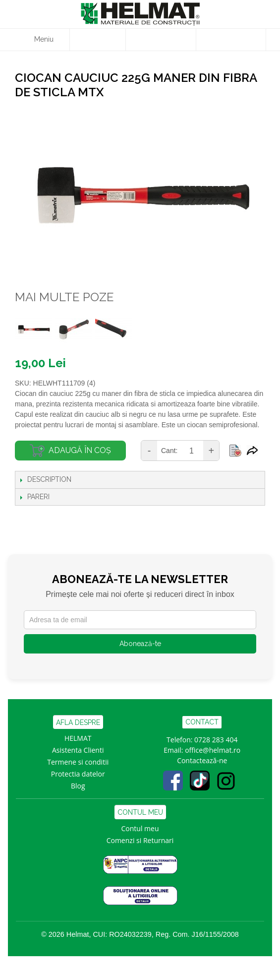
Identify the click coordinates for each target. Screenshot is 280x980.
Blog (78, 786)
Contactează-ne (202, 760)
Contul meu (140, 828)
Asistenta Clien (76, 750)
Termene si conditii (78, 762)
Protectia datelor (78, 774)
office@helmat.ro (213, 750)
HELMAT (78, 738)
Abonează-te (140, 644)
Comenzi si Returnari (140, 840)
